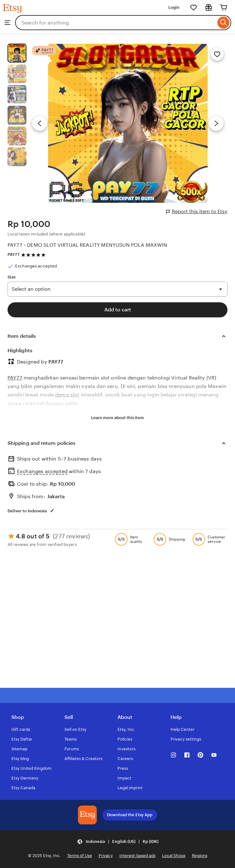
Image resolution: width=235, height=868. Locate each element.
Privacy (106, 856)
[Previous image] (40, 123)
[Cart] (224, 8)
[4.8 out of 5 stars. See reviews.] (34, 255)
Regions (200, 856)
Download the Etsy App (130, 815)
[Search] (224, 23)
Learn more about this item (117, 418)
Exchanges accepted (42, 471)
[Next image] (216, 123)
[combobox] (115, 23)
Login (174, 7)
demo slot (67, 395)
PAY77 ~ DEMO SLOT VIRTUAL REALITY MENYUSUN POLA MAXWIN (87, 245)
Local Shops (174, 856)
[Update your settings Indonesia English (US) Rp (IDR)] (118, 841)
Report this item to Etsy (197, 212)
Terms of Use (80, 856)
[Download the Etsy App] (87, 815)
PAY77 (14, 254)
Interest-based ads (137, 856)
